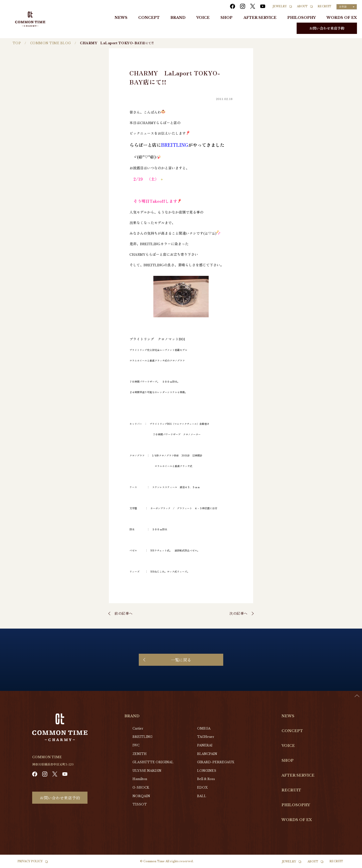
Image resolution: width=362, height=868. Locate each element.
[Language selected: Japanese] (347, 7)
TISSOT (140, 804)
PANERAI (205, 745)
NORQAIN (141, 796)
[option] (349, 864)
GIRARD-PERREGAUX (216, 762)
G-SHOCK (141, 787)
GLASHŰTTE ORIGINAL (153, 762)
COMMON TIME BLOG (51, 43)
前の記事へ (124, 613)
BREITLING (142, 737)
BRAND (178, 18)
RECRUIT (325, 6)
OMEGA (204, 728)
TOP (17, 43)
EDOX (202, 787)
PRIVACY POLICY (30, 861)
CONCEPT (149, 18)
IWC (136, 745)
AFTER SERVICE (260, 18)
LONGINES (207, 771)
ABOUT (302, 6)
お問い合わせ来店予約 (327, 28)
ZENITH (140, 754)
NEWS (121, 18)
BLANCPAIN (207, 754)
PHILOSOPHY (302, 18)
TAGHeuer (206, 737)
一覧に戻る (181, 660)
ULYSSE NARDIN (147, 771)
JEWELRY (280, 6)
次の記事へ (238, 613)
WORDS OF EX (342, 18)
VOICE (203, 18)
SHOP (227, 18)
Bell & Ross (206, 779)
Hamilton (140, 779)
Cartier (138, 728)
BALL (202, 796)
